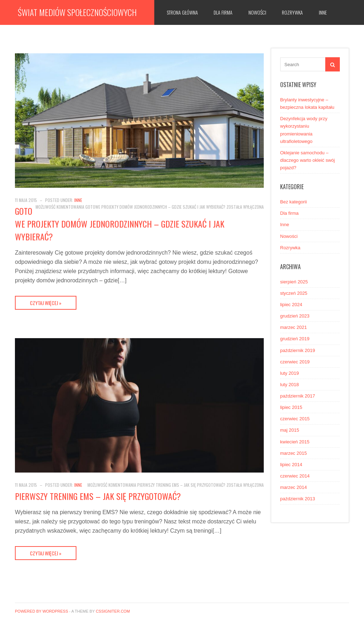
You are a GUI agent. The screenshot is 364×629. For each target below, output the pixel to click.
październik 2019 (298, 350)
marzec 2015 (293, 453)
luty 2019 (290, 373)
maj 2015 (290, 430)
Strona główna (182, 12)
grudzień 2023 (295, 316)
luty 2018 (290, 385)
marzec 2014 (293, 487)
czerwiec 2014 (295, 476)
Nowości (257, 12)
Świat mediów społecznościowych (77, 12)
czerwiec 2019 (295, 362)
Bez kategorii (293, 202)
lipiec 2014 (291, 465)
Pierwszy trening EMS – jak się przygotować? (98, 496)
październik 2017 (298, 396)
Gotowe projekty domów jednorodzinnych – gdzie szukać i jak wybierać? (120, 224)
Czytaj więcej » (46, 303)
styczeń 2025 (294, 293)
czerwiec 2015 (295, 419)
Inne (323, 12)
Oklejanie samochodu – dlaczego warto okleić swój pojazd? (307, 160)
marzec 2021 (293, 327)
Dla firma (223, 12)
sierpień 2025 (294, 282)
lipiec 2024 (291, 305)
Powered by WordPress (42, 611)
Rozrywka (292, 12)
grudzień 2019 (295, 339)
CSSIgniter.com (113, 611)
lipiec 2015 (291, 407)
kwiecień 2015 (295, 442)
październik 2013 (298, 499)
